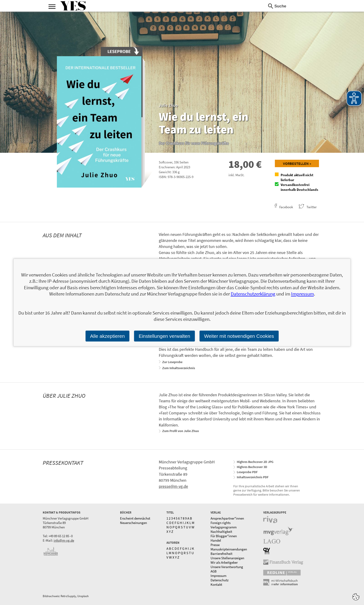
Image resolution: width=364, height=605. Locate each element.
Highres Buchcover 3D (252, 467)
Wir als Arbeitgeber (224, 562)
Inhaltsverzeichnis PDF (253, 477)
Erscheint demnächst (135, 518)
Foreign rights (221, 523)
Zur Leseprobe (172, 362)
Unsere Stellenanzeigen (227, 558)
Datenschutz (219, 580)
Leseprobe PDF (247, 472)
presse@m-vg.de (173, 486)
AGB (214, 571)
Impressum (218, 576)
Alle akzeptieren (107, 336)
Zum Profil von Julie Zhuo (181, 431)
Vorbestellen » (297, 163)
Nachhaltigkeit (221, 532)
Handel (216, 540)
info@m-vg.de (64, 540)
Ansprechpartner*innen (227, 518)
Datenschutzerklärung (253, 294)
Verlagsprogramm (224, 527)
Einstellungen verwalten (164, 336)
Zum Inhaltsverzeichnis (179, 368)
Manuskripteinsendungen (229, 549)
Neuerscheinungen (133, 523)
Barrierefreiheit (221, 554)
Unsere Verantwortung (227, 567)
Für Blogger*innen (224, 536)
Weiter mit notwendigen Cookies (239, 336)
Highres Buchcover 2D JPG (255, 462)
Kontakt (216, 584)
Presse (215, 545)
